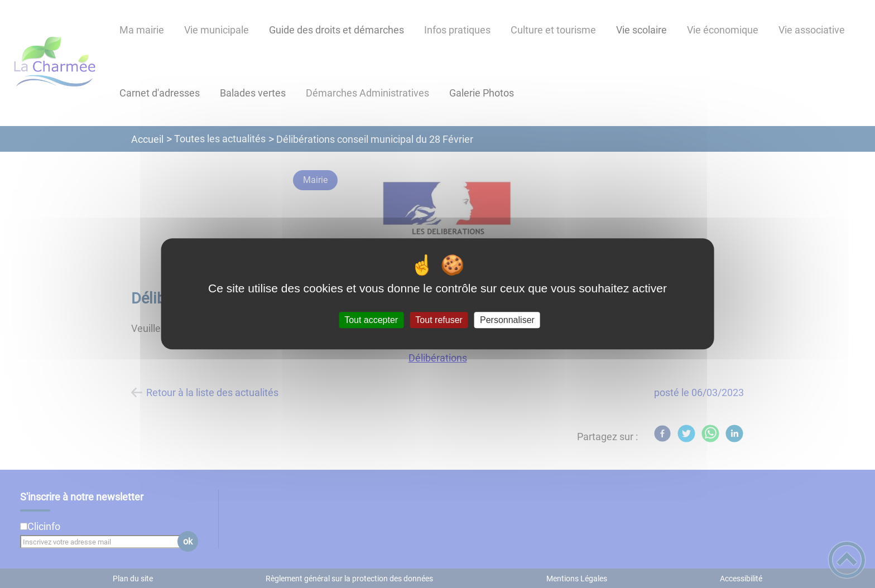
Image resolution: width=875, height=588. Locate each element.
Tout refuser (439, 320)
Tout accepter (371, 320)
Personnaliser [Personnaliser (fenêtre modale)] (507, 320)
